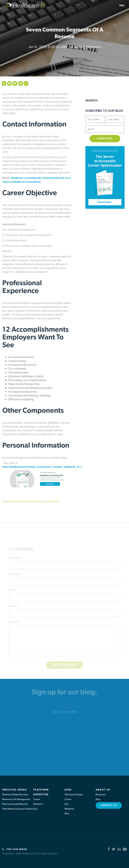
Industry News (33, 501)
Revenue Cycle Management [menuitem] (16, 799)
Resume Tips (18, 501)
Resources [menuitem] (101, 795)
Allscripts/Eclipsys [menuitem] (74, 795)
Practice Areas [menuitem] (15, 790)
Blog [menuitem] (98, 799)
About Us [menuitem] (103, 790)
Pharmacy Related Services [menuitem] (15, 795)
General (6, 501)
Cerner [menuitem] (37, 799)
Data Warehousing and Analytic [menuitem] (18, 809)
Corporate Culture (50, 501)
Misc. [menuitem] (67, 814)
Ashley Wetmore (88, 47)
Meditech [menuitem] (38, 804)
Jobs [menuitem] (68, 790)
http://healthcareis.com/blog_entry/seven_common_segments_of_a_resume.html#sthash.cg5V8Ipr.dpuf (64, 467)
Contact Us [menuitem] (109, 805)
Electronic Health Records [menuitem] (15, 804)
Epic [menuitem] (36, 809)
